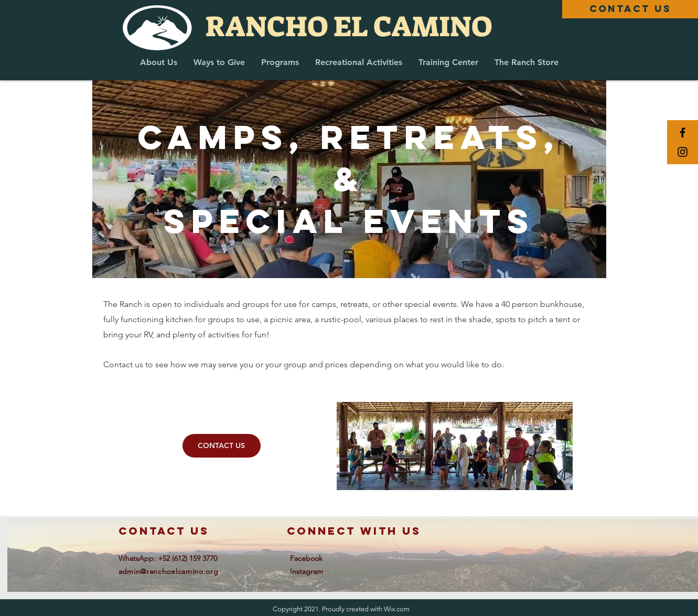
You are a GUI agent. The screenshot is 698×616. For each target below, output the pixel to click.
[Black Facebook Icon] (683, 132)
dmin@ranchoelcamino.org (170, 571)
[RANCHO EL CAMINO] (349, 27)
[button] (159, 62)
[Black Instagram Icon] (683, 152)
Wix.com (397, 609)
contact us (164, 531)
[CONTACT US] (630, 9)
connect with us (354, 531)
